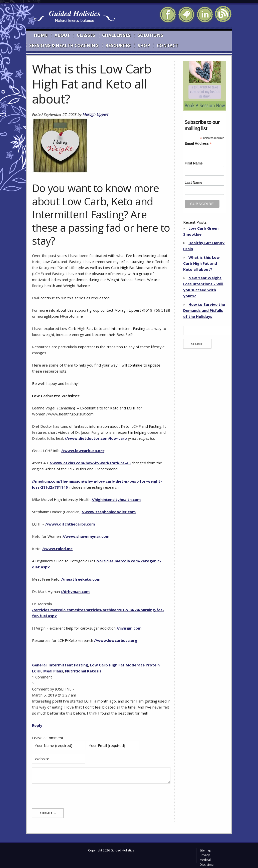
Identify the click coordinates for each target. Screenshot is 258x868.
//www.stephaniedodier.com (109, 512)
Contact (168, 46)
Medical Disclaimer (207, 862)
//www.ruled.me (57, 549)
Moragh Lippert (95, 114)
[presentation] (70, 799)
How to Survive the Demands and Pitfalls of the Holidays (204, 310)
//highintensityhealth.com (116, 499)
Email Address (198, 144)
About (62, 35)
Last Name (194, 183)
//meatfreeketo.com (81, 579)
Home (41, 35)
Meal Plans (53, 671)
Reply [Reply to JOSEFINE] (37, 725)
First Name (194, 163)
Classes (86, 35)
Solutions (150, 35)
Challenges (116, 35)
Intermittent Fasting (68, 665)
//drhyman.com (75, 591)
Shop (144, 46)
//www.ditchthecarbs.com (70, 524)
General (39, 665)
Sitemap (205, 850)
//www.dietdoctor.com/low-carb (96, 438)
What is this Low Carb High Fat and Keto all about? (201, 263)
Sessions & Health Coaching (64, 46)
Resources (118, 46)
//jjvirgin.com (129, 628)
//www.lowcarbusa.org (83, 451)
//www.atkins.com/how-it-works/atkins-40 (90, 463)
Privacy (205, 855)
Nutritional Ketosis (83, 671)
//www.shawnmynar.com (86, 536)
